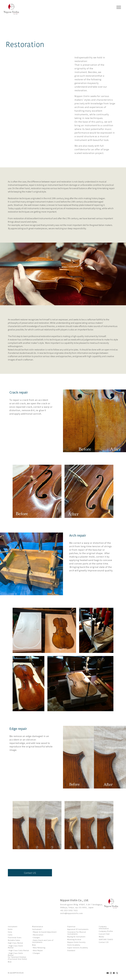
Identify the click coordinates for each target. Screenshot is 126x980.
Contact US (30, 873)
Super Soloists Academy (78, 948)
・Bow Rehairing (39, 948)
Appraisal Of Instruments (78, 929)
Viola (10, 932)
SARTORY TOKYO (106, 939)
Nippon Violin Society (76, 942)
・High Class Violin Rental (15, 947)
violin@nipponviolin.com (71, 913)
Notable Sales (14, 940)
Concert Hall (104, 934)
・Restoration (38, 935)
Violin (10, 929)
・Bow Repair (38, 950)
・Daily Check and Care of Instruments (43, 941)
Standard (71, 950)
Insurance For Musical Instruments (77, 933)
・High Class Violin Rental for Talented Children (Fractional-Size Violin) (17, 956)
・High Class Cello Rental (18, 950)
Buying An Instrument (76, 937)
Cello (10, 935)
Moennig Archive (74, 939)
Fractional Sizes (15, 937)
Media (101, 937)
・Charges (36, 937)
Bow (10, 962)
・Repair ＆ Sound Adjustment (44, 932)
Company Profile (106, 931)
